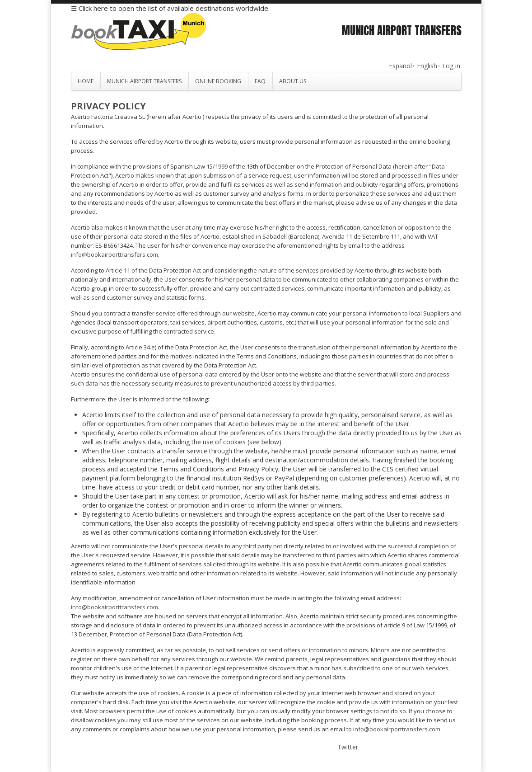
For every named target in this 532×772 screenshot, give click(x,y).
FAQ (260, 81)
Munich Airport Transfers (144, 81)
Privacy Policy (108, 106)
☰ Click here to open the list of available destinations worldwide (170, 8)
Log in (451, 66)
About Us (293, 81)
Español (400, 66)
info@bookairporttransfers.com (114, 254)
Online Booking (218, 81)
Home (86, 81)
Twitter (348, 747)
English (427, 66)
